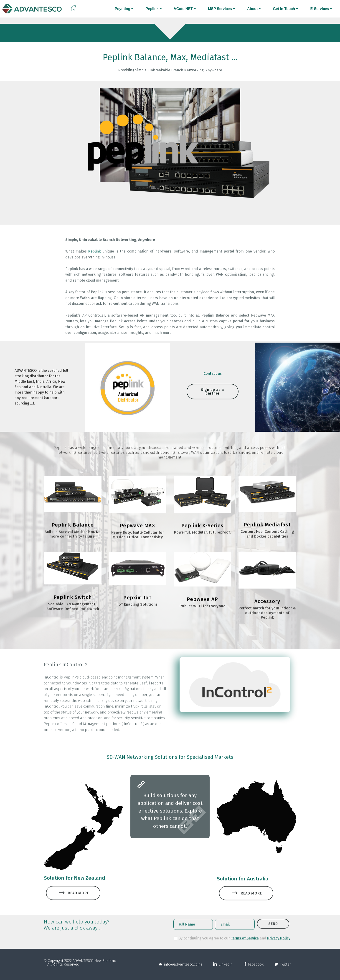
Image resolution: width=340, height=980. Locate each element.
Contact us (213, 376)
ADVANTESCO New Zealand (94, 966)
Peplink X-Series (203, 535)
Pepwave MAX (137, 535)
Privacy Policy (279, 942)
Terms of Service (245, 942)
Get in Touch (284, 9)
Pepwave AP (202, 609)
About (252, 9)
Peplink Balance (73, 535)
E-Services (320, 9)
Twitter (284, 969)
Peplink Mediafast (267, 535)
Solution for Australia (243, 894)
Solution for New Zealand (75, 884)
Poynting (122, 9)
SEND (273, 930)
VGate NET (183, 9)
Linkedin (225, 969)
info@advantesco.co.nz (182, 969)
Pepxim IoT (137, 608)
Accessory (267, 611)
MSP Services (220, 9)
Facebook (255, 969)
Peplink (152, 9)
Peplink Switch (73, 607)
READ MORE (73, 902)
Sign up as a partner (212, 402)
